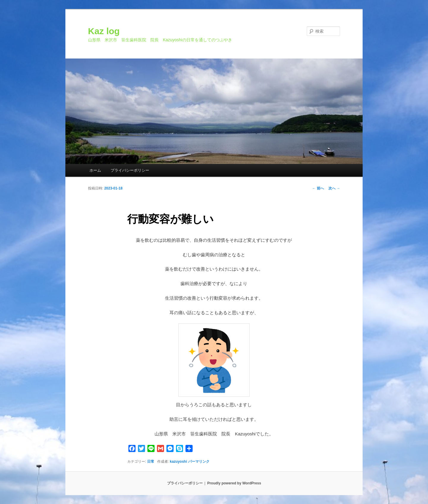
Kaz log (104, 31)
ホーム (95, 170)
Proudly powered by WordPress (234, 483)
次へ (334, 188)
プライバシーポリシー (130, 170)
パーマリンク (199, 462)
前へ (318, 188)
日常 (151, 462)
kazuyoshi (178, 462)
